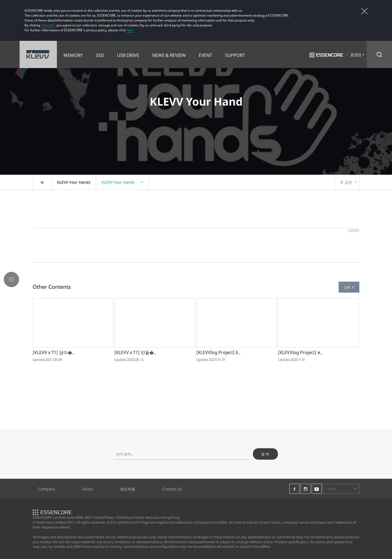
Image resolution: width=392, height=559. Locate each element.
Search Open (379, 54)
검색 (265, 454)
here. (130, 30)
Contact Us (172, 489)
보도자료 (128, 489)
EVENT (205, 55)
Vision (88, 489)
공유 (346, 182)
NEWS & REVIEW (169, 55)
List (349, 287)
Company (47, 489)
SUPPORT (235, 55)
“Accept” (48, 25)
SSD (100, 55)
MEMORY (73, 55)
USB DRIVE (128, 55)
